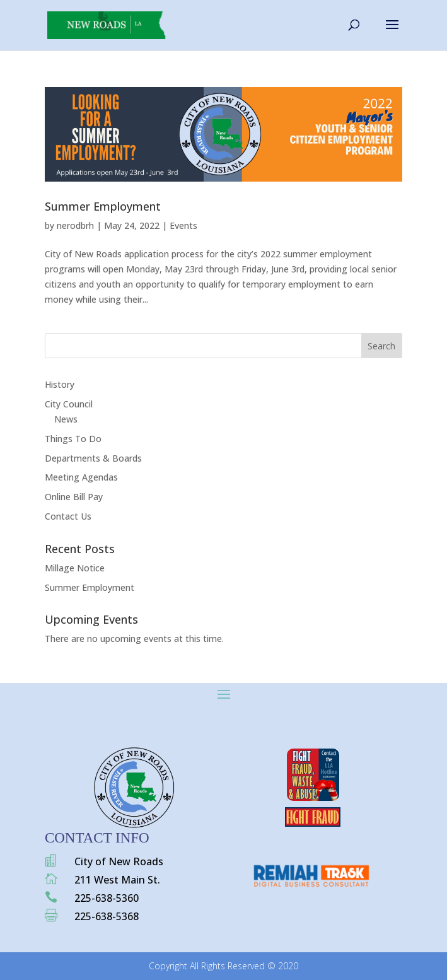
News (66, 419)
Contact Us (68, 516)
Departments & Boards (93, 458)
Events (183, 225)
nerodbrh (75, 225)
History (60, 384)
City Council (69, 404)
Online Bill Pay (74, 497)
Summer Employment (103, 206)
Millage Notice (75, 568)
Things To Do (73, 439)
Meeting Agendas (81, 477)
